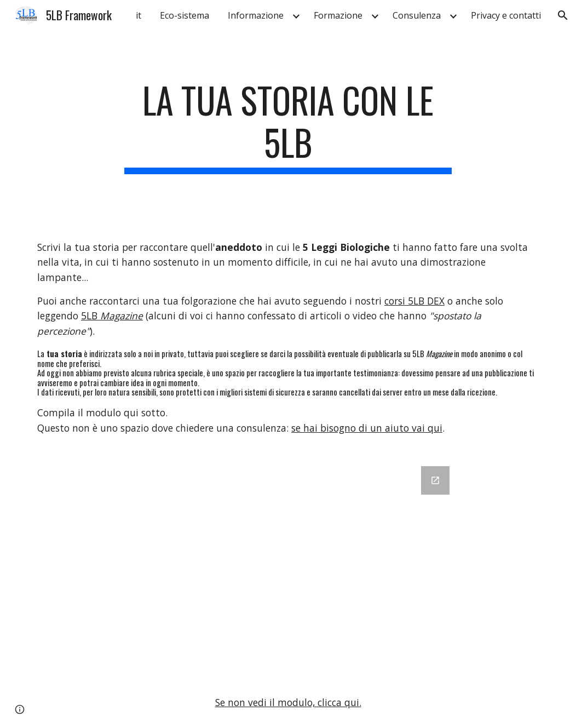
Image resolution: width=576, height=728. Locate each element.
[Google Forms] (288, 565)
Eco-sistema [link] (185, 15)
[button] (563, 15)
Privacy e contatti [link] (506, 15)
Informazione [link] (256, 15)
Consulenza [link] (417, 15)
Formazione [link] (338, 15)
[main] (288, 127)
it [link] (139, 15)
